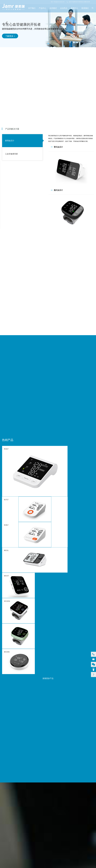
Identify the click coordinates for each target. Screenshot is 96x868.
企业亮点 (64, 8)
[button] (46, 43)
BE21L (6, 550)
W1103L (7, 601)
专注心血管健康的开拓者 (21, 24)
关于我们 (32, 8)
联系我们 (85, 8)
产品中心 (42, 8)
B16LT (6, 449)
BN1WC (7, 652)
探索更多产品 (48, 678)
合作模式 (53, 8)
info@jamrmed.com (58, 2)
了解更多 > (10, 36)
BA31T (6, 576)
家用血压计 (10, 141)
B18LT (6, 525)
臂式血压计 (57, 147)
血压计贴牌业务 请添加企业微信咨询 (78, 2)
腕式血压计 (57, 190)
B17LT (6, 500)
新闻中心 (74, 8)
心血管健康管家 (11, 154)
